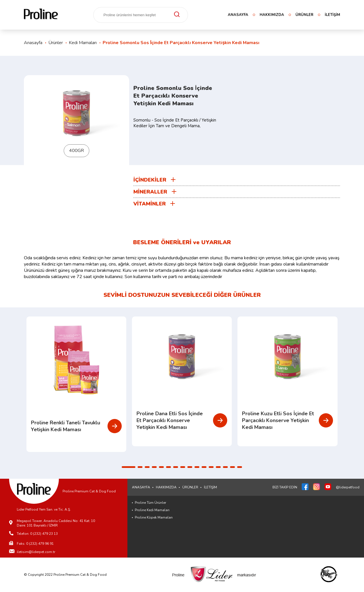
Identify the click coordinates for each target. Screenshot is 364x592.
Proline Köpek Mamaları (154, 517)
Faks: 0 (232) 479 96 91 (35, 544)
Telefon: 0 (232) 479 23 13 (37, 534)
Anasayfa (33, 43)
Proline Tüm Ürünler (150, 503)
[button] (129, 467)
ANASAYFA (238, 15)
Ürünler (56, 43)
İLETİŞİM (332, 15)
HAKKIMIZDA (272, 15)
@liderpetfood (348, 487)
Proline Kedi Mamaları (152, 510)
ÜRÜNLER (304, 15)
